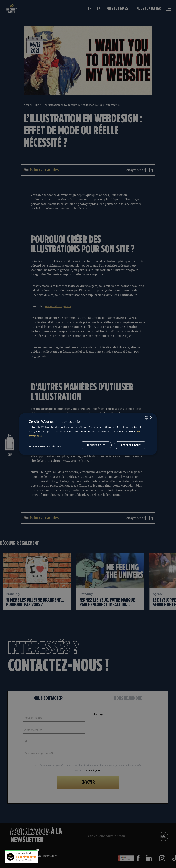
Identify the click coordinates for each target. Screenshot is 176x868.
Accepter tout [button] (131, 445)
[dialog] (88, 434)
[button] (45, 446)
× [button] (151, 418)
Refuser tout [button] (96, 445)
